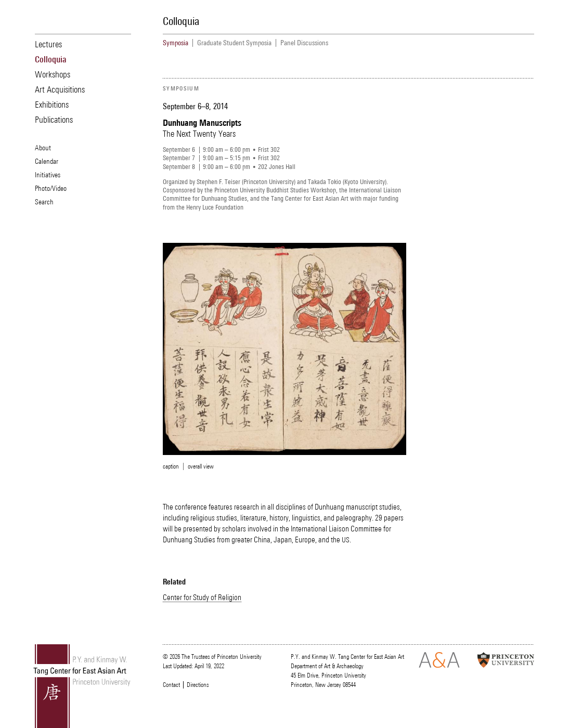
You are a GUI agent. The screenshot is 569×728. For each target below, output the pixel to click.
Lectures (48, 44)
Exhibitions (52, 105)
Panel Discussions (304, 43)
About (43, 148)
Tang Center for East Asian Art (82, 686)
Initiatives (48, 175)
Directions (198, 685)
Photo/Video (51, 188)
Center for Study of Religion (202, 597)
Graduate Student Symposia (234, 43)
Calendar (47, 161)
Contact (171, 685)
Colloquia (51, 59)
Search (44, 202)
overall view (201, 466)
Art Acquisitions (60, 89)
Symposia (176, 43)
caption (171, 466)
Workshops (53, 74)
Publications (54, 120)
